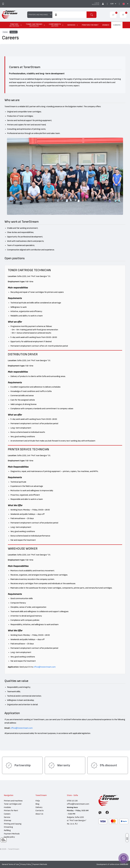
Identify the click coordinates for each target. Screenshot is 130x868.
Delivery (39, 807)
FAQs (38, 801)
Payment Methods (12, 834)
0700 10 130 (72, 801)
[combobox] (69, 15)
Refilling (7, 830)
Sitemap (7, 820)
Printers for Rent (11, 811)
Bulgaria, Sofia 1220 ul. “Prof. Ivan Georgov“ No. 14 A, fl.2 (77, 820)
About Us (39, 814)
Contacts (40, 811)
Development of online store (108, 864)
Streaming (8, 827)
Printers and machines (13, 801)
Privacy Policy (26, 864)
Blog (37, 804)
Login (97, 3)
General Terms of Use (10, 864)
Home (5, 32)
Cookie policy (9, 837)
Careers (14, 32)
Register (96, 5)
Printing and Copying (13, 824)
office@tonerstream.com (44, 667)
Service (7, 817)
